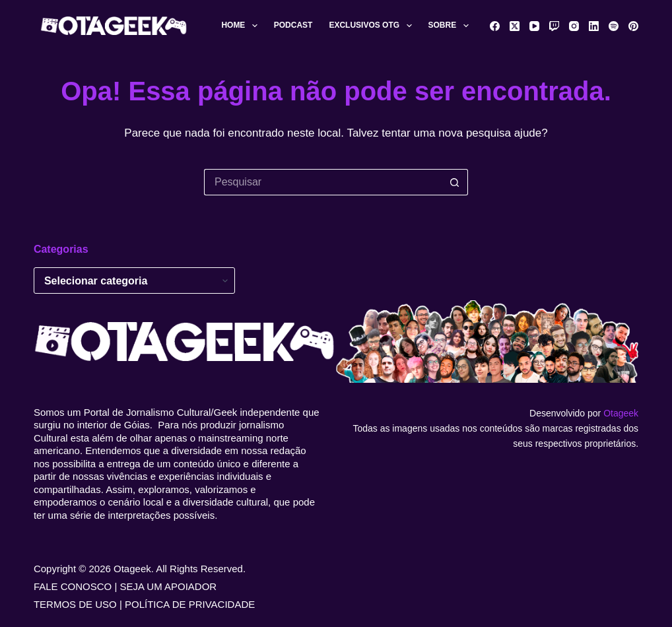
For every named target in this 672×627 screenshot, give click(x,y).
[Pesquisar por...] (323, 182)
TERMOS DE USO (75, 604)
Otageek (621, 413)
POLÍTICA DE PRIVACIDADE (190, 604)
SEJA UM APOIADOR (169, 586)
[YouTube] (534, 26)
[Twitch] (554, 26)
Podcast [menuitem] (293, 25)
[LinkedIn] (594, 26)
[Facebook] (495, 26)
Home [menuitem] (242, 26)
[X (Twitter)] (515, 26)
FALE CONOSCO (73, 586)
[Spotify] (614, 26)
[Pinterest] (633, 26)
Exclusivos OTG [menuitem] (373, 26)
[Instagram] (574, 26)
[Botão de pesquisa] (455, 182)
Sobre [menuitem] (451, 26)
